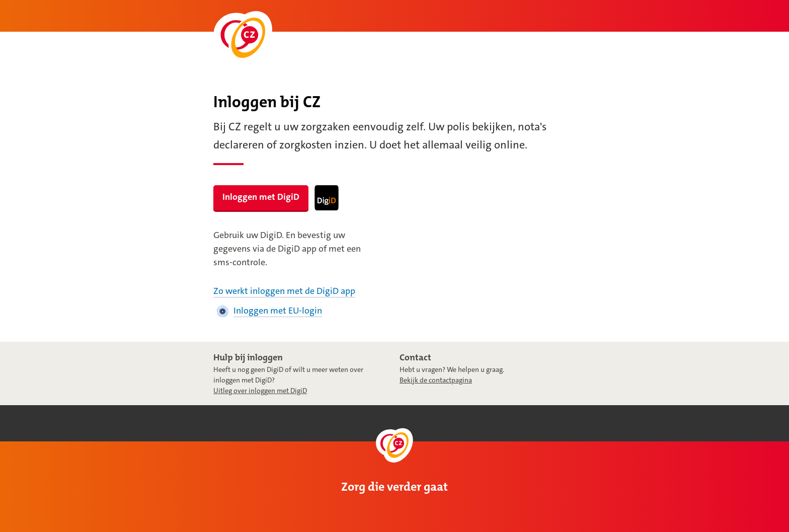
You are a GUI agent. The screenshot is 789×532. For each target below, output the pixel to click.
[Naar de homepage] (243, 38)
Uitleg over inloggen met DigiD (260, 391)
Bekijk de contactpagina (436, 380)
